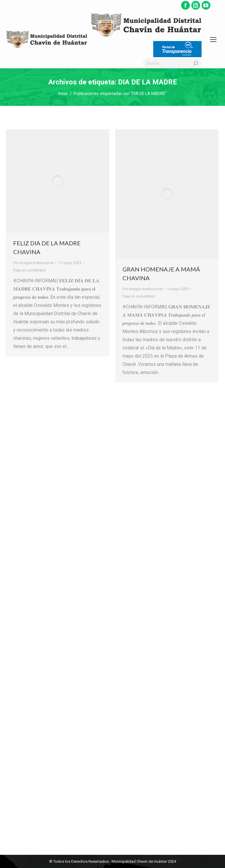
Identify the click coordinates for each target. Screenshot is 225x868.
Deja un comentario (30, 270)
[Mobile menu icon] (213, 40)
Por (33, 263)
